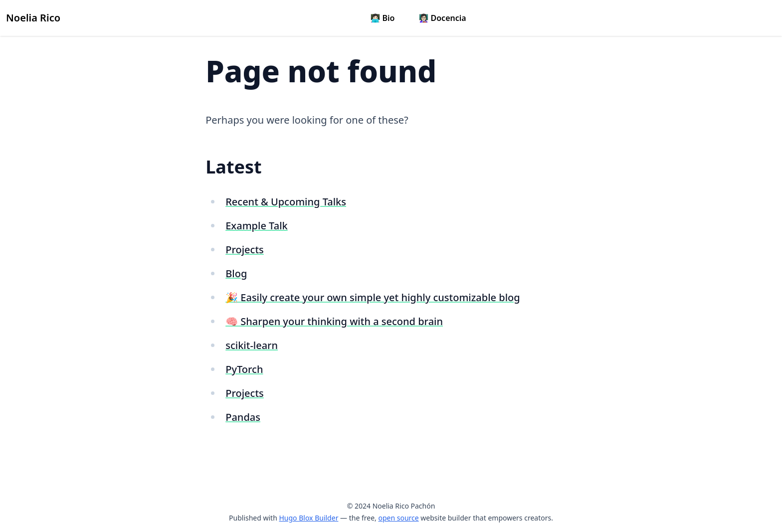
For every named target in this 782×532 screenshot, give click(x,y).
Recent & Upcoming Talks (286, 202)
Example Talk (257, 226)
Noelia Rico (33, 18)
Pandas (243, 417)
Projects (245, 250)
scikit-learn (252, 345)
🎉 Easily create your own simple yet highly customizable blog (373, 297)
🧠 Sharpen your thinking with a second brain (334, 321)
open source (398, 518)
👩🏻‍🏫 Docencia (442, 18)
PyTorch (244, 369)
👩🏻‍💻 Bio (382, 18)
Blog (236, 273)
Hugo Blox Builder (308, 518)
